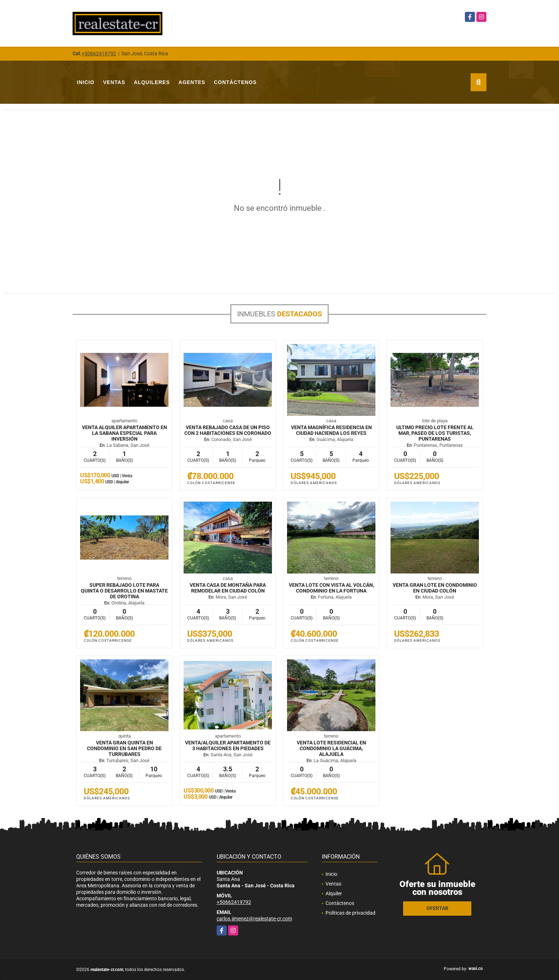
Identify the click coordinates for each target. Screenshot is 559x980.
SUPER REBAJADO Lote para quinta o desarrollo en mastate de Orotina (124, 591)
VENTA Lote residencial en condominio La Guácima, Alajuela (331, 748)
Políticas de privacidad (350, 913)
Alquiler (334, 893)
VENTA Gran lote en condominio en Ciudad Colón (435, 588)
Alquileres (152, 82)
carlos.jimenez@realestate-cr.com (254, 919)
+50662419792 (99, 54)
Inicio (86, 82)
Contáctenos (235, 82)
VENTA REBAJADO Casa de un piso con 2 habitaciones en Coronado (228, 430)
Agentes (192, 82)
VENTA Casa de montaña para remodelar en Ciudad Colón (228, 588)
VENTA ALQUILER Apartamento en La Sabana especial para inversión (124, 433)
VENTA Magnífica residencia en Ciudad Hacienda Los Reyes (331, 430)
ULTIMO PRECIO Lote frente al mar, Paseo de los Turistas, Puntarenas (435, 433)
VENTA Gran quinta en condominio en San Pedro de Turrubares (124, 748)
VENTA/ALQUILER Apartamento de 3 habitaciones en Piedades (228, 746)
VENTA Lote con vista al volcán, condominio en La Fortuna (331, 588)
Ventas (114, 82)
